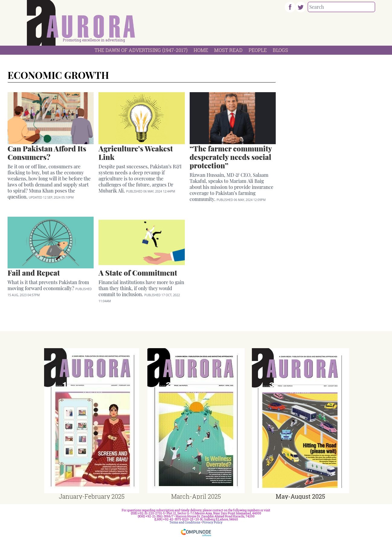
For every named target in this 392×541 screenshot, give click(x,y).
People (258, 50)
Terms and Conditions (185, 522)
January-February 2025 (92, 496)
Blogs (280, 50)
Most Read (228, 50)
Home (201, 50)
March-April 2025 (196, 496)
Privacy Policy (212, 522)
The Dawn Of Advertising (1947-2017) (141, 50)
